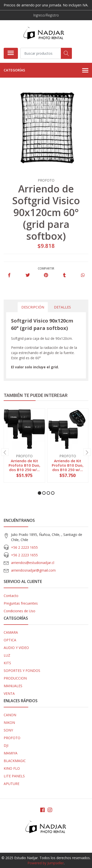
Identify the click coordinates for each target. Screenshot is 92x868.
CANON (10, 715)
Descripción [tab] (33, 307)
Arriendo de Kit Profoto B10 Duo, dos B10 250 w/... (24, 465)
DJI (6, 745)
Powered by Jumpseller (46, 863)
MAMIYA (11, 753)
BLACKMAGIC (15, 761)
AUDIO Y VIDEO (16, 648)
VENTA (9, 693)
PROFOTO (12, 738)
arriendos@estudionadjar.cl (33, 563)
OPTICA (10, 640)
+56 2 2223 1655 (24, 547)
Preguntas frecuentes (21, 603)
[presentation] (5, 452)
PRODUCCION (15, 678)
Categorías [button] (46, 70)
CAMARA (11, 632)
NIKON (9, 723)
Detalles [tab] (62, 307)
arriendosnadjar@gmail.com (33, 570)
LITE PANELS (14, 776)
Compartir (46, 268)
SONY (8, 730)
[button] (39, 493)
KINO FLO (12, 768)
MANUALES (13, 686)
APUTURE (12, 784)
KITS (7, 663)
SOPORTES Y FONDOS (22, 671)
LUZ (7, 655)
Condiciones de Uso (20, 611)
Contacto (11, 596)
